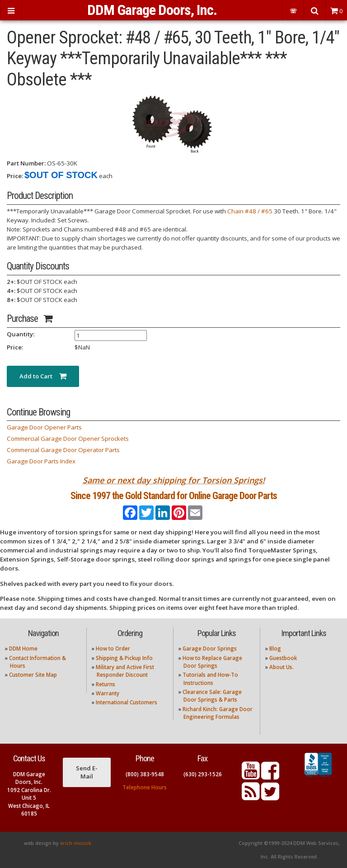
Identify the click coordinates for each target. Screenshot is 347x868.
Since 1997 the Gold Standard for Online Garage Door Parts (174, 496)
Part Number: (26, 163)
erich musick (76, 843)
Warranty (108, 693)
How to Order (113, 649)
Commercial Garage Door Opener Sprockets (68, 439)
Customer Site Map (33, 675)
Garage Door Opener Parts (44, 427)
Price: (15, 176)
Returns (106, 684)
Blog (275, 649)
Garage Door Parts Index (41, 461)
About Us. (281, 667)
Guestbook (283, 658)
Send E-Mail (87, 772)
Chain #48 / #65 (250, 211)
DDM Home (23, 649)
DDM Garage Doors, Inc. (152, 10)
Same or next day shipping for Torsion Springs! (174, 480)
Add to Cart (43, 376)
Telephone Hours (145, 787)
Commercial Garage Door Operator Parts (63, 450)
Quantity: (21, 334)
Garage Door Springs (210, 649)
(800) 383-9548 (145, 774)
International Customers (127, 702)
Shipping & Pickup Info (124, 658)
